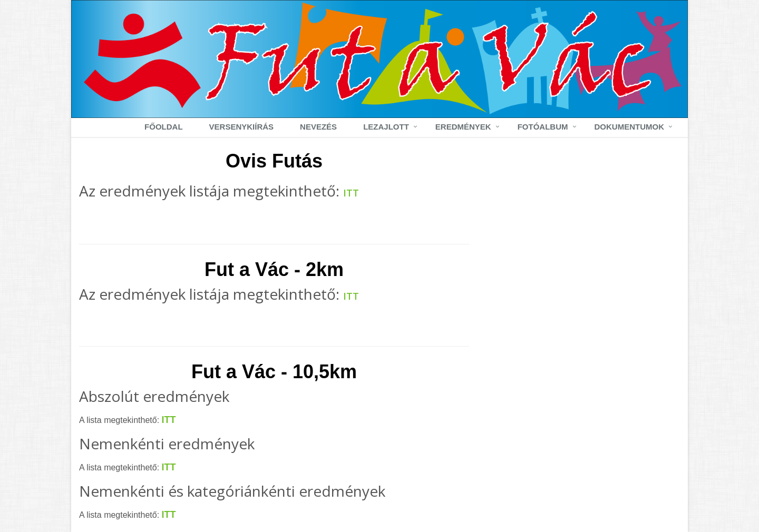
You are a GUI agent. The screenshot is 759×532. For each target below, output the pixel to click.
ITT (351, 193)
